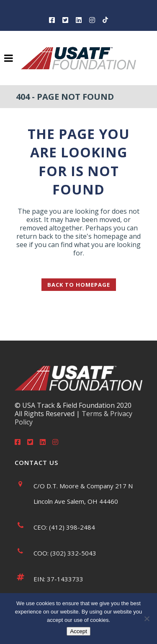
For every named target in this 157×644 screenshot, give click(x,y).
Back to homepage (79, 285)
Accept (78, 631)
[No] (147, 619)
